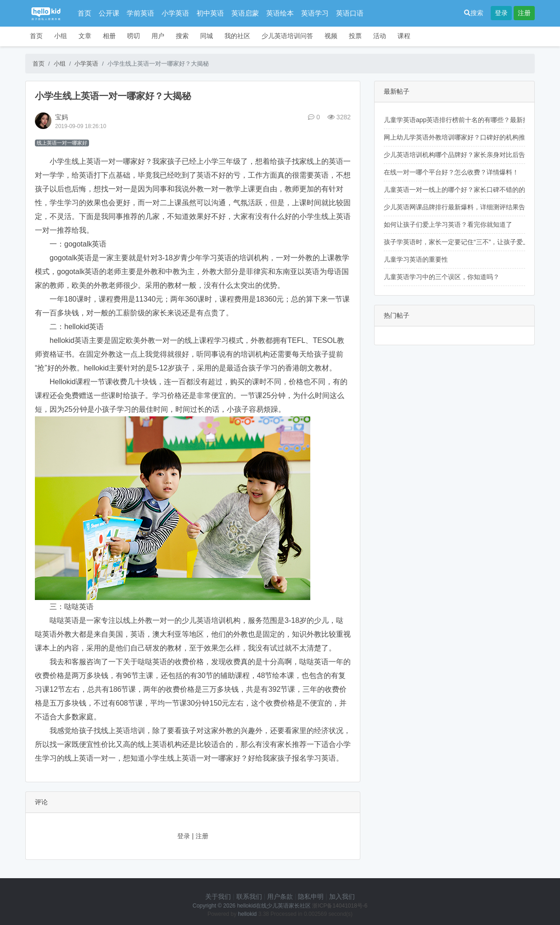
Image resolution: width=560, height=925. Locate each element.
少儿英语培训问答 (287, 36)
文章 (85, 36)
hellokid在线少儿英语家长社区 (274, 906)
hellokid (248, 914)
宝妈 (62, 117)
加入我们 (342, 897)
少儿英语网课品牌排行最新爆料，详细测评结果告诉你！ (464, 207)
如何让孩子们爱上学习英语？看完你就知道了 (448, 224)
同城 (207, 36)
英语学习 (315, 13)
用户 (158, 36)
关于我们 (218, 897)
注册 (524, 13)
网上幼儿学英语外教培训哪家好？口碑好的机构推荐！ (461, 137)
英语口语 (350, 13)
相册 (109, 36)
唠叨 (134, 36)
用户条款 (280, 897)
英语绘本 (280, 13)
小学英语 (175, 13)
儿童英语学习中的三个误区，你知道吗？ (442, 277)
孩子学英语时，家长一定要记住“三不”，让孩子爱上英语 (463, 242)
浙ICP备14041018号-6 (340, 906)
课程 (404, 36)
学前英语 (140, 13)
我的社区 (237, 36)
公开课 (109, 13)
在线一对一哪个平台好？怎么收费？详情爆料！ (451, 172)
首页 (84, 13)
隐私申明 (311, 897)
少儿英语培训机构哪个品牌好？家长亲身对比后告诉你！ (464, 155)
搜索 (474, 13)
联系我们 (249, 897)
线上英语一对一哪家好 (62, 143)
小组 (61, 36)
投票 (355, 36)
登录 (501, 13)
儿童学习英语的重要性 (416, 259)
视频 (331, 36)
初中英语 (210, 13)
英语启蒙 (245, 13)
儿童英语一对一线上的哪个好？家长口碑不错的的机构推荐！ (470, 190)
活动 (380, 36)
